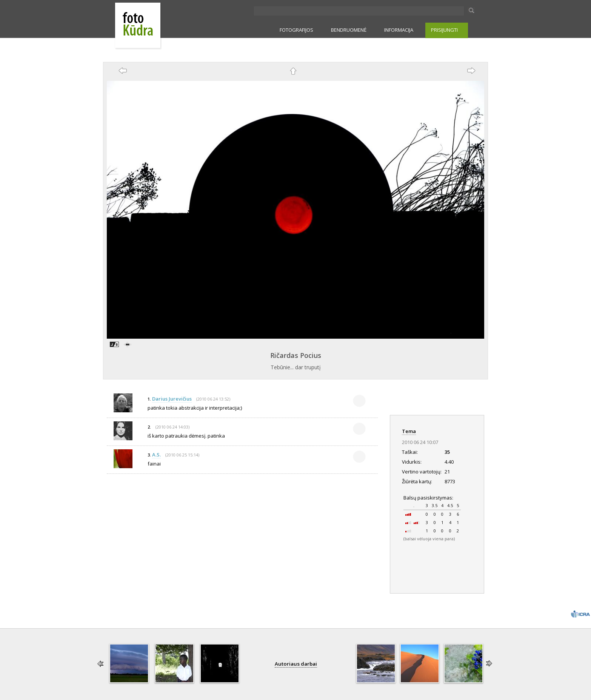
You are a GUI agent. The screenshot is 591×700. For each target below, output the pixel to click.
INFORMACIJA (399, 30)
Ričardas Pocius (296, 355)
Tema (409, 431)
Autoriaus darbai (296, 664)
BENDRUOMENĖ (349, 30)
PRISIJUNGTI (444, 30)
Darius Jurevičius (172, 399)
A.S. (156, 455)
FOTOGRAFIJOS (296, 30)
